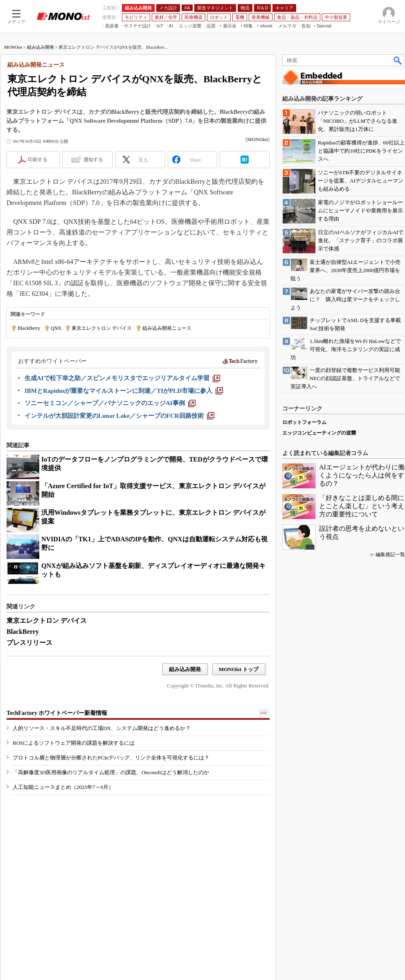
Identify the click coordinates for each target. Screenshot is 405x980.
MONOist (13, 47)
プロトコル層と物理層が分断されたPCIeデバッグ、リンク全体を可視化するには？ (111, 758)
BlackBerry (29, 328)
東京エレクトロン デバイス (102, 328)
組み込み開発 (40, 47)
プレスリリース (29, 643)
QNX (56, 328)
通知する (93, 160)
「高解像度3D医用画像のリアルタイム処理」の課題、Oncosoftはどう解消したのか (111, 772)
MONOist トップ (239, 669)
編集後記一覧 (390, 554)
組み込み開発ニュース (167, 328)
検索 (398, 60)
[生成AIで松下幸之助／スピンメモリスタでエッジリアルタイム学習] (122, 378)
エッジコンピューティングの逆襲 (319, 433)
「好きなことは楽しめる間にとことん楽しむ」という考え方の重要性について (362, 506)
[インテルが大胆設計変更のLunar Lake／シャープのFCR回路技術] (119, 416)
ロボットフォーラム (304, 422)
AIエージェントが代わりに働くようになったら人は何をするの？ (362, 475)
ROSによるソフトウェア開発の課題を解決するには (74, 743)
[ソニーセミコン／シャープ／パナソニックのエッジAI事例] (110, 403)
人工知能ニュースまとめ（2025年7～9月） (63, 787)
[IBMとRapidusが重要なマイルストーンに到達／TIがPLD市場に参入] (124, 391)
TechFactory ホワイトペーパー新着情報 (57, 713)
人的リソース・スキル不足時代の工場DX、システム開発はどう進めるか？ (102, 728)
